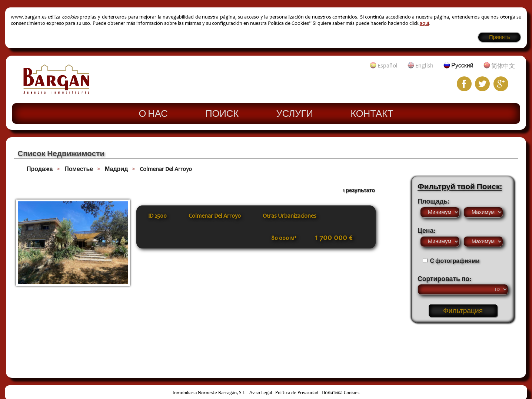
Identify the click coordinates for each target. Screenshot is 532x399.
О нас (153, 113)
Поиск (222, 113)
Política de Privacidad (297, 393)
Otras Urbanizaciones (290, 216)
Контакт (372, 113)
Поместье (79, 169)
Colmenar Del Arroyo (166, 169)
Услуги (295, 113)
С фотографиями (455, 261)
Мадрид (116, 169)
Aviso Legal (261, 393)
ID (157, 216)
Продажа (40, 169)
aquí (424, 23)
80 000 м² (284, 238)
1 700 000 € (334, 238)
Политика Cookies (340, 393)
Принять (499, 37)
